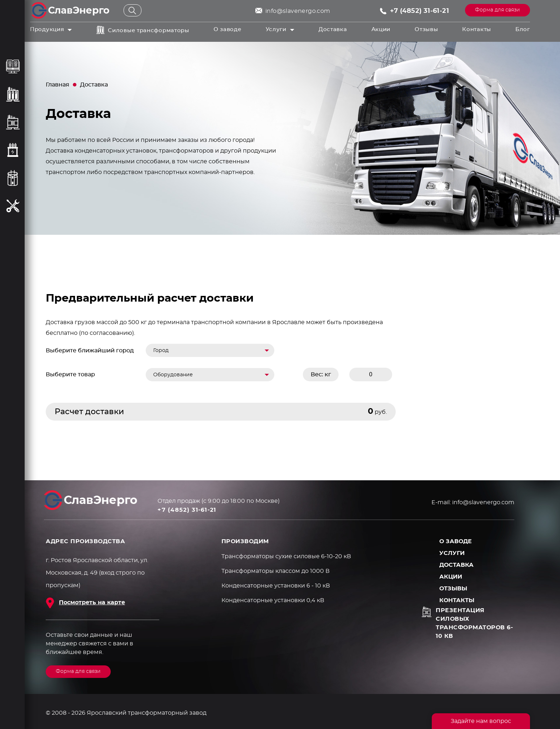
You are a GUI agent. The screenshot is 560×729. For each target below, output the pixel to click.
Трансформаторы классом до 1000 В (276, 571)
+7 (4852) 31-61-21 (419, 11)
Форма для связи (497, 10)
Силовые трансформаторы (148, 31)
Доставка (333, 29)
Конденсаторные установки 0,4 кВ (273, 600)
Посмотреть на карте (92, 602)
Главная (57, 85)
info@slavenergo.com (298, 11)
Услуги (276, 29)
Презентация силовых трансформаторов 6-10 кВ (474, 623)
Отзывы (426, 29)
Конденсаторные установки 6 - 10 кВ (276, 586)
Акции (381, 29)
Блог (523, 29)
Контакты (477, 29)
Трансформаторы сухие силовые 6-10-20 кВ (286, 556)
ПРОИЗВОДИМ (245, 541)
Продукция (47, 29)
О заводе (227, 29)
